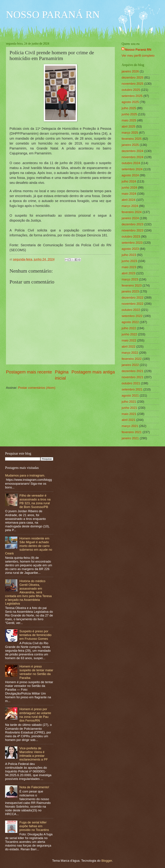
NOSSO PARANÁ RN (53, 15)
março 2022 (130, 353)
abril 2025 (129, 126)
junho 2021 (129, 408)
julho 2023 (129, 255)
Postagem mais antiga (93, 372)
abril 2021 (129, 420)
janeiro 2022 (130, 365)
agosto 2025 (130, 102)
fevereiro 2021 (132, 432)
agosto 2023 (130, 249)
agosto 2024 (130, 175)
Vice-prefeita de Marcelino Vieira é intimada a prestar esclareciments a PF (34, 754)
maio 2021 (129, 414)
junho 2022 (129, 334)
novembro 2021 (133, 377)
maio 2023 (129, 267)
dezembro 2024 (133, 151)
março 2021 (130, 426)
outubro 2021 (131, 383)
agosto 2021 (130, 395)
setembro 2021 (132, 389)
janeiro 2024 (130, 218)
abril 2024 (129, 200)
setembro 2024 (132, 169)
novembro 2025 (133, 84)
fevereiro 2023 (132, 285)
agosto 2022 (130, 322)
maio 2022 (129, 340)
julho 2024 (129, 181)
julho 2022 (129, 328)
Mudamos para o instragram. (25, 475)
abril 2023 (129, 273)
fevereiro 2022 (132, 359)
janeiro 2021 (130, 438)
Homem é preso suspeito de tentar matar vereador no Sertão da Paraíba (36, 672)
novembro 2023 (133, 230)
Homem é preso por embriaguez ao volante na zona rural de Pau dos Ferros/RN (35, 715)
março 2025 (130, 133)
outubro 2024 (131, 163)
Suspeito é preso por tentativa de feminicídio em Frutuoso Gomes (35, 635)
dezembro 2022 (133, 298)
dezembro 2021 (133, 371)
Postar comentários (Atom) (37, 388)
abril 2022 (129, 347)
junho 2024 (129, 187)
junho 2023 (129, 261)
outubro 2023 (131, 236)
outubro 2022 (131, 310)
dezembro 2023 (133, 224)
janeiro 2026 (130, 71)
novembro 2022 (133, 304)
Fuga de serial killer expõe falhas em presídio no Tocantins (34, 826)
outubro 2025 (131, 90)
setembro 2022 (132, 316)
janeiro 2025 (130, 145)
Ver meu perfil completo (138, 56)
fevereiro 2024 (132, 212)
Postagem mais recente (29, 372)
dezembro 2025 (133, 77)
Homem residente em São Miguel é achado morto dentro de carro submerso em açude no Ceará (29, 546)
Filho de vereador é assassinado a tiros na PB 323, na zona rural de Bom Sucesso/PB (35, 501)
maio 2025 (129, 120)
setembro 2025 (132, 96)
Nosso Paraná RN (138, 50)
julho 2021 (129, 402)
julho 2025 (129, 108)
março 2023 (130, 279)
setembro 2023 (132, 243)
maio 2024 (129, 194)
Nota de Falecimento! (34, 787)
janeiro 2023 (130, 291)
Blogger (107, 861)
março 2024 (130, 206)
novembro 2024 (133, 157)
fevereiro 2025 (132, 139)
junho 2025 (129, 114)
